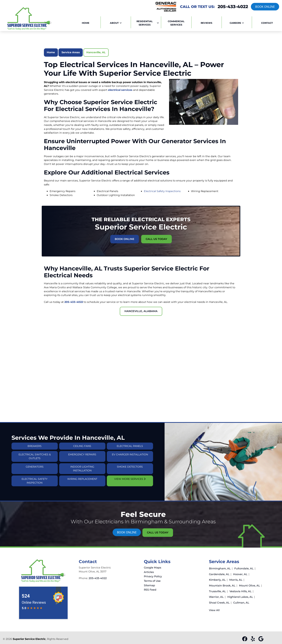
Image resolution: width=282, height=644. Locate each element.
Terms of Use (152, 581)
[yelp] (253, 640)
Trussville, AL (217, 591)
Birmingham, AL (220, 568)
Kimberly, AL (217, 580)
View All (214, 610)
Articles (149, 572)
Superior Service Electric (29, 639)
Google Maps (153, 568)
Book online (265, 7)
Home (51, 52)
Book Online (131, 236)
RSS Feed (150, 590)
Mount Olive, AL (250, 586)
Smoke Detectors (130, 474)
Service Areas (71, 52)
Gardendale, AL (219, 574)
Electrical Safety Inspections (162, 191)
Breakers (35, 453)
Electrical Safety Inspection (35, 488)
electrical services (120, 90)
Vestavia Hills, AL (241, 591)
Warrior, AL (216, 597)
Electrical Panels (130, 453)
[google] (261, 640)
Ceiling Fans (82, 453)
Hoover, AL (240, 574)
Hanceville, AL (96, 52)
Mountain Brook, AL (222, 586)
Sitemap (149, 585)
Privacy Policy (153, 576)
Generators (35, 474)
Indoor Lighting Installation (82, 476)
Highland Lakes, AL (240, 597)
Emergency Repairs (82, 462)
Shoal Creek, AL (219, 603)
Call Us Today (150, 236)
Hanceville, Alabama (141, 311)
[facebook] (245, 640)
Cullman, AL (241, 603)
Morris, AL (236, 580)
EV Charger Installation (130, 462)
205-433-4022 (233, 7)
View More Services (130, 486)
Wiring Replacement (82, 486)
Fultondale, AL (244, 568)
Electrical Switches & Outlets (35, 464)
